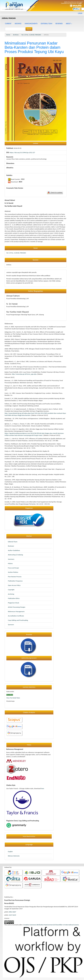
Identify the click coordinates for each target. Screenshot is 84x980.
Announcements (31, 24)
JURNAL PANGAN (9, 18)
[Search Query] (15, 29)
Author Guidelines (14, 550)
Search (29, 29)
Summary (11, 559)
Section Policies (13, 572)
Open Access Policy (14, 585)
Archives (18, 24)
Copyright (11, 590)
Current (8, 24)
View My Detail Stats (13, 698)
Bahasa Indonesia (14, 856)
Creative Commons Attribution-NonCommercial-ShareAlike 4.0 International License (51, 925)
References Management (16, 612)
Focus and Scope (13, 568)
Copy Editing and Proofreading (18, 620)
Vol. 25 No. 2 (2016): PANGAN (31, 35)
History (10, 563)
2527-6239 (12, 915)
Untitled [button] (35, 143)
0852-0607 (13, 912)
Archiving (11, 594)
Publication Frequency (15, 581)
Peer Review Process (15, 577)
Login (80, 13)
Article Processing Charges (17, 607)
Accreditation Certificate (16, 616)
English (10, 852)
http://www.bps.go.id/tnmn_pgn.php (24, 374)
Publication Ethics (14, 598)
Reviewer (59, 24)
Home (8, 35)
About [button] (69, 24)
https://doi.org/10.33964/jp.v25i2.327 (22, 153)
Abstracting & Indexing (15, 555)
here (42, 788)
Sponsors (11, 625)
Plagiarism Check (14, 603)
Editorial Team (46, 24)
